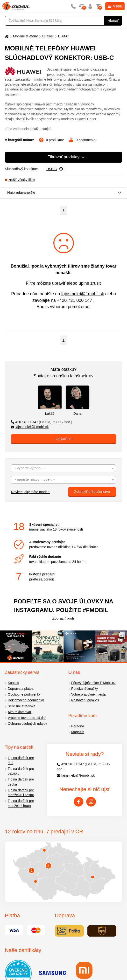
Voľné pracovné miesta (88, 694)
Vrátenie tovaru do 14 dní (27, 718)
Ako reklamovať (20, 712)
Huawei (48, 36)
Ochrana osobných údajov (27, 724)
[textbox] (63, 469)
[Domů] (6, 36)
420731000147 (42, 422)
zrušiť (96, 283)
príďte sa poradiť (42, 579)
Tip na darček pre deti (21, 760)
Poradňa (78, 726)
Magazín (78, 732)
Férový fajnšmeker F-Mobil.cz (93, 683)
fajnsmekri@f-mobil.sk (82, 294)
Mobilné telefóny (25, 36)
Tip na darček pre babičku (21, 771)
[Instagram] (91, 802)
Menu (115, 6)
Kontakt (13, 683)
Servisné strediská (21, 706)
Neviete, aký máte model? (31, 492)
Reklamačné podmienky (26, 700)
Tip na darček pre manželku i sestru (21, 793)
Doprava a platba (21, 689)
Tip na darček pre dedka (21, 782)
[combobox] (62, 193)
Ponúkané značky (85, 689)
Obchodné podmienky (24, 694)
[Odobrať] (55, 169)
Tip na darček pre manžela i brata (21, 803)
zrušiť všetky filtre (20, 180)
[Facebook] (78, 802)
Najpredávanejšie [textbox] (21, 192)
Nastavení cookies (85, 700)
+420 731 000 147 (75, 300)
